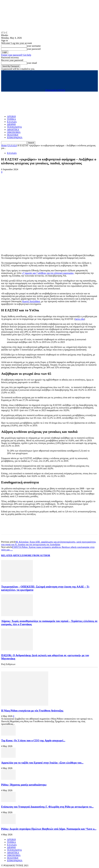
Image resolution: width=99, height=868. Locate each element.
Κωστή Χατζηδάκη (31, 301)
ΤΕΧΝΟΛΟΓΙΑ (14, 127)
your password (34, 49)
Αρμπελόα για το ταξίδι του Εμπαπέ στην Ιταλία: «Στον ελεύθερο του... (42, 763)
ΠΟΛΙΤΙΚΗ (13, 135)
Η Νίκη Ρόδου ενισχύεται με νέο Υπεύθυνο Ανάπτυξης (32, 711)
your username (34, 46)
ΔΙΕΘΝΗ (11, 124)
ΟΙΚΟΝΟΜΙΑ (14, 132)
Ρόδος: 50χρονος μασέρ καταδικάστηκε (24, 785)
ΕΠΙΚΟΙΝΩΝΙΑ (15, 137)
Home (4, 145)
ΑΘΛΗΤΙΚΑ (13, 130)
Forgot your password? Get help (16, 55)
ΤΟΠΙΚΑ (11, 119)
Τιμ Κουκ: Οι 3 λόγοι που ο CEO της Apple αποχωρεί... (33, 740)
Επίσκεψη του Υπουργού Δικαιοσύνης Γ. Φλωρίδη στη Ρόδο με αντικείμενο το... (47, 807)
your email (32, 63)
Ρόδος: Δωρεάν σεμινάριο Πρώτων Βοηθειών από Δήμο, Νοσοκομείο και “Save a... (49, 829)
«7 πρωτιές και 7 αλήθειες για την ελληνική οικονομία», (48, 273)
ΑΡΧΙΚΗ (11, 116)
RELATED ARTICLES (13, 555)
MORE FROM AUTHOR (37, 555)
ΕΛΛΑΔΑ (12, 122)
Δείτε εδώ (80, 319)
